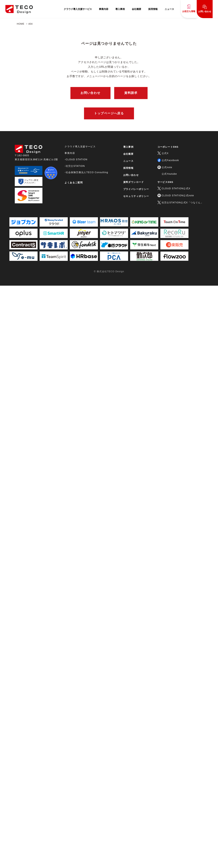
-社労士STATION (75, 166)
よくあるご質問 (74, 183)
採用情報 (153, 9)
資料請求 (131, 93)
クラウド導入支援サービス (78, 9)
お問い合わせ (205, 9)
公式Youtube (169, 174)
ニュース (169, 9)
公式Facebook (168, 160)
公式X (163, 153)
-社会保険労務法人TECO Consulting (86, 172)
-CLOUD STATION (76, 159)
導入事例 (120, 9)
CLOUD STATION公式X (174, 188)
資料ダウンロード (134, 182)
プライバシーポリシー (136, 189)
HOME (21, 24)
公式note (165, 167)
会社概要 (137, 9)
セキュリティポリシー (136, 196)
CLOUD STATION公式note (176, 195)
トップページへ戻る (109, 113)
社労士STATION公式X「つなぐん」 (180, 202)
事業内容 (104, 9)
